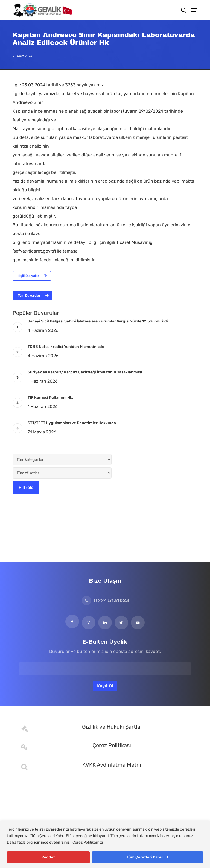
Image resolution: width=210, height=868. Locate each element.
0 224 (106, 600)
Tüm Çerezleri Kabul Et (148, 857)
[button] (194, 10)
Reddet (48, 857)
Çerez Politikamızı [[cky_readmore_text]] (88, 842)
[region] (105, 845)
